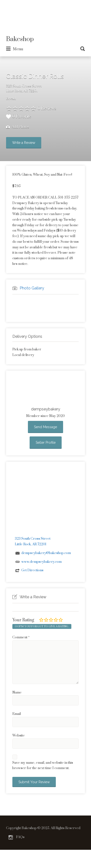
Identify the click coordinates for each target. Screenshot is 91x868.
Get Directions (32, 570)
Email (17, 714)
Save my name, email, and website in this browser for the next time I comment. (43, 766)
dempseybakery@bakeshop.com (46, 553)
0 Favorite (19, 117)
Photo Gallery (32, 288)
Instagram (11, 837)
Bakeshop (20, 39)
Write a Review (24, 143)
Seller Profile (46, 443)
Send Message (45, 427)
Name (17, 693)
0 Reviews (47, 109)
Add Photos (18, 127)
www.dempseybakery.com (41, 562)
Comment (21, 637)
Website (19, 736)
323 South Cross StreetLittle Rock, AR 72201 (24, 88)
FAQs (20, 837)
